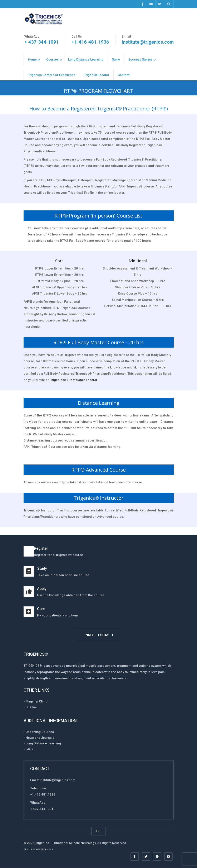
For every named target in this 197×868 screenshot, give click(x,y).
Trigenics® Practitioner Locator (74, 380)
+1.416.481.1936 (43, 795)
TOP (99, 831)
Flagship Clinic (36, 701)
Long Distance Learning (43, 743)
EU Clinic (32, 707)
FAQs (29, 749)
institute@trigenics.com (148, 42)
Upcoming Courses (40, 732)
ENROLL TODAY (98, 635)
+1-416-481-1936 (90, 42)
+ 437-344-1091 (42, 42)
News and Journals (40, 738)
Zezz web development (38, 850)
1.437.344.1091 (42, 809)
